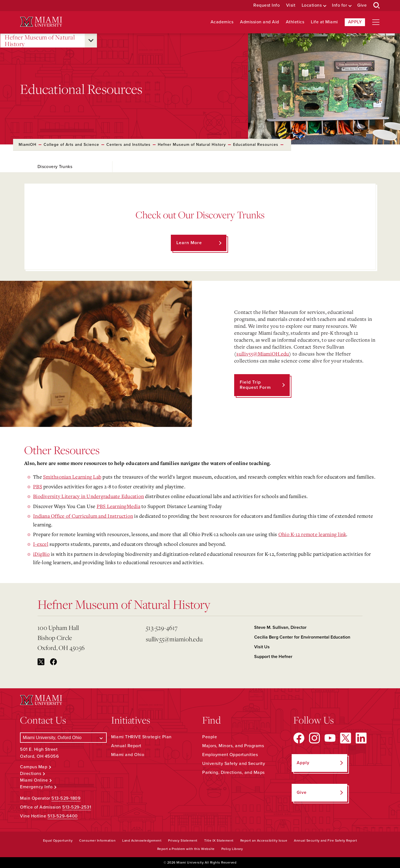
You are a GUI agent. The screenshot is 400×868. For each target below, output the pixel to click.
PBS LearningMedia (118, 506)
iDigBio (41, 554)
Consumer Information (97, 841)
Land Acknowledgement (142, 841)
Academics (222, 22)
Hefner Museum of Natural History (40, 41)
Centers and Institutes (128, 145)
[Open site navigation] (376, 22)
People (210, 737)
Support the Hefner (273, 657)
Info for (339, 5)
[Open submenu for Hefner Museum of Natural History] (91, 41)
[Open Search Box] (377, 6)
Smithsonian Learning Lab (72, 477)
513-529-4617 (162, 628)
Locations (312, 5)
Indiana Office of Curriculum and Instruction (83, 516)
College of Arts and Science (71, 145)
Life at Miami (324, 22)
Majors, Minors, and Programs (233, 746)
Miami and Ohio (128, 755)
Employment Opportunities (230, 755)
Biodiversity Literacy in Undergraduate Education (88, 496)
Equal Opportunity (58, 841)
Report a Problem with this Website (186, 849)
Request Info (267, 5)
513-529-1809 (66, 798)
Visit (291, 5)
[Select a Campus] (63, 738)
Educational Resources (256, 145)
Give (362, 5)
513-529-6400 (63, 816)
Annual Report (126, 746)
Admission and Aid (260, 22)
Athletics (295, 22)
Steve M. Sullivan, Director (280, 627)
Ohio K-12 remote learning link (312, 534)
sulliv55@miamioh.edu (174, 639)
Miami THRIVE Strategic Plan (141, 737)
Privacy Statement (183, 841)
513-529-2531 (77, 807)
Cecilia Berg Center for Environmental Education (302, 637)
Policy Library (232, 849)
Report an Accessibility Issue (264, 841)
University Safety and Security (234, 764)
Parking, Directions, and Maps (233, 772)
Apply (355, 22)
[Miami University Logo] (41, 22)
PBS (38, 486)
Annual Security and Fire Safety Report (325, 841)
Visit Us (262, 647)
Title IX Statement (219, 841)
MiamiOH (27, 145)
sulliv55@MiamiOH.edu (263, 354)
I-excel (41, 544)
